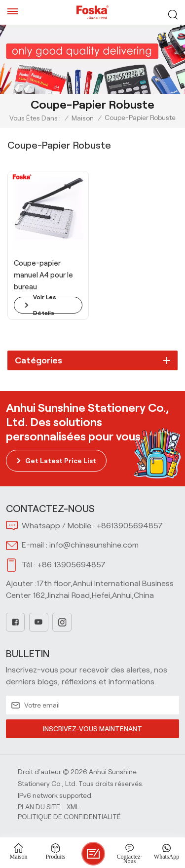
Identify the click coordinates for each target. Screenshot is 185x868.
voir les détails (45, 305)
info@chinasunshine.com (94, 545)
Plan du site (39, 807)
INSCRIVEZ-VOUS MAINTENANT (92, 729)
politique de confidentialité (69, 817)
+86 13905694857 (72, 565)
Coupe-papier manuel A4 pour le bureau (43, 275)
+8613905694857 (130, 526)
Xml (73, 807)
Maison (83, 118)
